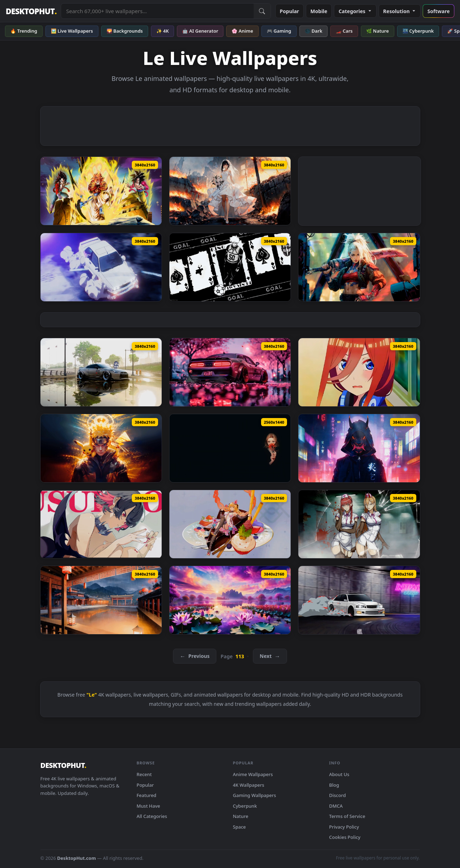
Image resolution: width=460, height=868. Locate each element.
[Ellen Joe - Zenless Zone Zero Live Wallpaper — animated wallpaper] (101, 524)
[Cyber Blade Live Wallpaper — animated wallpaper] (359, 267)
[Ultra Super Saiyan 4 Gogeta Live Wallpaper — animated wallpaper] (101, 191)
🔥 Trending (24, 31)
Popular (289, 11)
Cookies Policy (345, 837)
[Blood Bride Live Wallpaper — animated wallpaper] (230, 191)
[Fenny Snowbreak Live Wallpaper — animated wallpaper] (230, 524)
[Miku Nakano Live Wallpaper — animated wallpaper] (359, 372)
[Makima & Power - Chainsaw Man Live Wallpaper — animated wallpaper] (359, 524)
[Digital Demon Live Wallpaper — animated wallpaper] (359, 448)
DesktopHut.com (77, 858)
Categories (355, 11)
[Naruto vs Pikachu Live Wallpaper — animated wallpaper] (101, 448)
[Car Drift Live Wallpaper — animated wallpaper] (359, 600)
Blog (334, 785)
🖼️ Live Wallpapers (72, 31)
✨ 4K (163, 31)
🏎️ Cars (344, 31)
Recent (144, 774)
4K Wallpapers (249, 785)
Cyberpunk (245, 806)
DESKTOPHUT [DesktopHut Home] (31, 11)
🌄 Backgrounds (125, 31)
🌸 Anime (242, 31)
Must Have (148, 806)
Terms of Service (347, 816)
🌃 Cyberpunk (418, 31)
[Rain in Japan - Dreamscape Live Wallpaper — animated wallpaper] (101, 600)
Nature (241, 816)
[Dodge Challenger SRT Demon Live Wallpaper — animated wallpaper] (230, 372)
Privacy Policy (344, 827)
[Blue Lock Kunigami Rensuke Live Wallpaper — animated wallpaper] (230, 267)
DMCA (336, 806)
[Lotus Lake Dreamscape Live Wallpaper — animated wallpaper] (230, 600)
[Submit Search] (262, 11)
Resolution (400, 11)
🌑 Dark (314, 31)
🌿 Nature (378, 31)
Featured (147, 795)
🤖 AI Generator (200, 31)
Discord (338, 795)
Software (439, 11)
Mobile (319, 11)
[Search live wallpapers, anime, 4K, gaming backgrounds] (157, 11)
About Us (339, 774)
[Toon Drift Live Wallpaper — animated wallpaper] (101, 267)
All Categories (152, 816)
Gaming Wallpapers (255, 795)
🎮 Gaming (279, 31)
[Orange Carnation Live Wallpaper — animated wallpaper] (230, 448)
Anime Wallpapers (253, 774)
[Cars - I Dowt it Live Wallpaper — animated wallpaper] (101, 372)
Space (240, 827)
